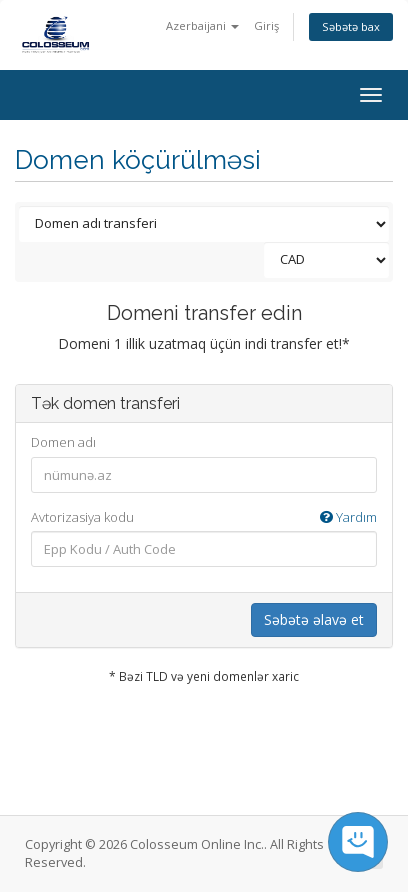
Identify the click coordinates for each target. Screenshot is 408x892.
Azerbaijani (202, 25)
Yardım (348, 517)
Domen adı (63, 442)
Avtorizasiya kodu (204, 517)
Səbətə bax (351, 26)
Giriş (266, 25)
